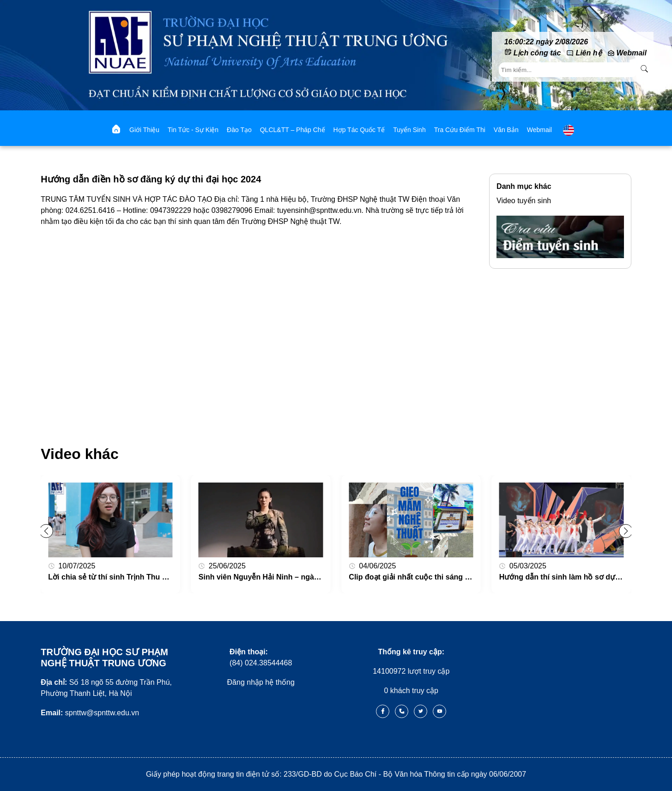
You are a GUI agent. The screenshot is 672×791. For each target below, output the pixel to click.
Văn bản (506, 130)
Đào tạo (239, 130)
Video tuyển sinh (524, 201)
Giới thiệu (144, 130)
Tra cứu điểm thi (460, 130)
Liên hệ (588, 53)
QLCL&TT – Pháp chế (293, 130)
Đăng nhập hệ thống (261, 682)
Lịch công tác (537, 53)
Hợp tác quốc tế (359, 130)
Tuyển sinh (409, 130)
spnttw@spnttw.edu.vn (90, 713)
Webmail (632, 53)
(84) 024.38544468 (261, 657)
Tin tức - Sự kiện (193, 130)
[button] (626, 531)
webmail (539, 130)
